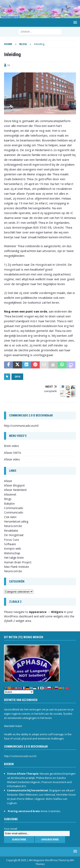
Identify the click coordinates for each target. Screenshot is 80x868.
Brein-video (11, 446)
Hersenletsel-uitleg (16, 521)
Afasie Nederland (15, 490)
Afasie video (12, 459)
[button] (74, 22)
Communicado (14, 512)
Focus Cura (11, 540)
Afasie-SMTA (12, 453)
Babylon (9, 504)
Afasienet (10, 494)
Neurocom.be (13, 526)
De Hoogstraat (14, 535)
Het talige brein (14, 558)
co (9, 65)
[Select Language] (19, 692)
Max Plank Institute (17, 567)
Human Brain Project (18, 562)
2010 (17, 377)
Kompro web (12, 549)
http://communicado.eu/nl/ (21, 426)
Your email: (11, 829)
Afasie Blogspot (14, 485)
